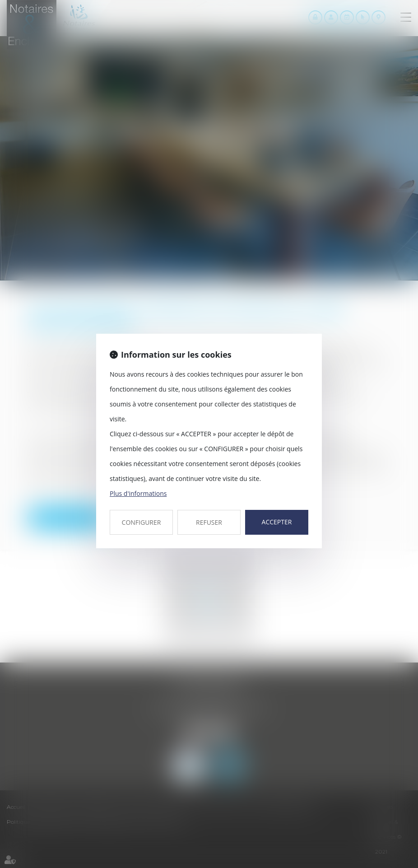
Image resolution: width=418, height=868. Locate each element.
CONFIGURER (142, 522)
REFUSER (209, 522)
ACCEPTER (277, 522)
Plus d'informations (138, 493)
